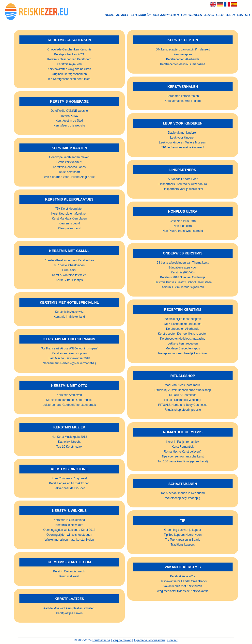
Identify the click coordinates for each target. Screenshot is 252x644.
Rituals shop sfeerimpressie (183, 410)
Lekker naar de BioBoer (69, 488)
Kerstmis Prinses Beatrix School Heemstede (183, 282)
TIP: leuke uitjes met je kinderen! (183, 147)
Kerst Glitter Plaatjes (69, 280)
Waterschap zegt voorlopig (183, 498)
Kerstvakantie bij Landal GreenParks (183, 581)
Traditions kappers (183, 545)
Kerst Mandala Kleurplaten (69, 219)
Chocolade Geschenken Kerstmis (69, 49)
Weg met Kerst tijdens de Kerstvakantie (183, 591)
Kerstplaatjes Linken (69, 613)
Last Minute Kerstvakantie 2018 (69, 358)
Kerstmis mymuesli (69, 64)
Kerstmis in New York (69, 525)
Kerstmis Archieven (69, 395)
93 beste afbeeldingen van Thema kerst (183, 263)
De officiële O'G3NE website (69, 111)
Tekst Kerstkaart (69, 172)
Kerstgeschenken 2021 (69, 54)
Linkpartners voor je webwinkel (183, 189)
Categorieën (141, 15)
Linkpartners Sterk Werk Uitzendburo (183, 184)
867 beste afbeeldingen (69, 265)
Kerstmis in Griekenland (69, 317)
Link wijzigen (191, 15)
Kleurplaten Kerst (69, 228)
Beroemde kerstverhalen (183, 96)
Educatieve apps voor (183, 267)
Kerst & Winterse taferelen (69, 275)
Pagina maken (122, 640)
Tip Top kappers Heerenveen (183, 535)
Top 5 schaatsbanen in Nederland (183, 493)
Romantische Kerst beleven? (183, 452)
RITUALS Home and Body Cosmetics (183, 405)
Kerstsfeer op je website (69, 126)
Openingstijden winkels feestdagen (69, 535)
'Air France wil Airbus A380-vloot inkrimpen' (69, 348)
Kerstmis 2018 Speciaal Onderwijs (183, 277)
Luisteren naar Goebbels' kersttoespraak (69, 405)
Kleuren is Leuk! (69, 223)
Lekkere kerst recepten (183, 344)
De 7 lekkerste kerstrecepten (183, 324)
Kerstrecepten (183, 54)
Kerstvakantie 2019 (183, 576)
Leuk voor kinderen (183, 138)
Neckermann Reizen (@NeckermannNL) (69, 363)
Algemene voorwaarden (149, 640)
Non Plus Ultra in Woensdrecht (183, 231)
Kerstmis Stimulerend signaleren (183, 287)
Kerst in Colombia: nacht (69, 571)
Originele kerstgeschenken (69, 74)
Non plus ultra (183, 226)
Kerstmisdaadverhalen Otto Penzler (69, 400)
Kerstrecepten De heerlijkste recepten (183, 334)
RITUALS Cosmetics (183, 395)
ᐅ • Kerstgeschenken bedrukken (69, 79)
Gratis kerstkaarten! (69, 162)
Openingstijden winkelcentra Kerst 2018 (69, 530)
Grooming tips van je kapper (183, 530)
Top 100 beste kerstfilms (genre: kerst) (183, 461)
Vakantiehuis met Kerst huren (183, 586)
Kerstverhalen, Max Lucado (183, 101)
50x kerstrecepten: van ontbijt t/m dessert (183, 49)
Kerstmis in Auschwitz (69, 312)
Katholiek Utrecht (69, 442)
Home (109, 15)
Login (230, 15)
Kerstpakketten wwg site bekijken (69, 69)
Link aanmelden (166, 15)
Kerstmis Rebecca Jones (69, 167)
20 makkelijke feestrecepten (183, 319)
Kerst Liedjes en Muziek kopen (69, 483)
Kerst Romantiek (183, 447)
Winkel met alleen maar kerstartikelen (69, 540)
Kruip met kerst (69, 576)
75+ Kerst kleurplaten (69, 209)
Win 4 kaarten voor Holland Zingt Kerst (69, 177)
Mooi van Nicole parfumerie (183, 385)
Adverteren (214, 15)
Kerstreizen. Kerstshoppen (69, 353)
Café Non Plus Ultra (183, 221)
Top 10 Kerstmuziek (69, 447)
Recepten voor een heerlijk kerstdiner (183, 353)
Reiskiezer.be (101, 640)
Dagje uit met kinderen (183, 133)
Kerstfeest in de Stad (69, 121)
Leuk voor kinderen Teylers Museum (183, 142)
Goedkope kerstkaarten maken (69, 157)
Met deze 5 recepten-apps (183, 348)
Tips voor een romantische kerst (183, 456)
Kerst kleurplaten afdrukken (69, 214)
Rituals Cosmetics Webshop (183, 400)
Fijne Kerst (69, 270)
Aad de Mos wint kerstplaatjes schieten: (69, 608)
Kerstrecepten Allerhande (183, 59)
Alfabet (122, 15)
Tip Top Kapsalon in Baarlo (183, 540)
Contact (244, 15)
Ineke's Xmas (69, 116)
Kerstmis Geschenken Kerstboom (69, 59)
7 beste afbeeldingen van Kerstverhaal (69, 260)
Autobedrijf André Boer (183, 179)
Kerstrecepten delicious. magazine (183, 64)
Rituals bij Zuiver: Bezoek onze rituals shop (183, 390)
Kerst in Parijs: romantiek (183, 442)
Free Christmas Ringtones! (69, 478)
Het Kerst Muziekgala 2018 (69, 437)
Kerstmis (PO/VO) (183, 272)
